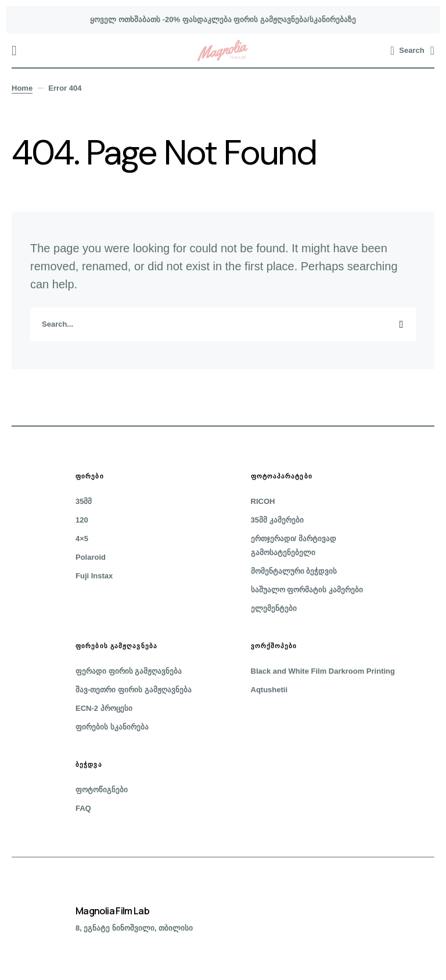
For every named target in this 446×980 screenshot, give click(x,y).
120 (82, 520)
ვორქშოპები (274, 646)
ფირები (90, 476)
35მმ (84, 501)
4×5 (82, 539)
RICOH (263, 501)
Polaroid (91, 557)
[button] (14, 51)
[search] (223, 324)
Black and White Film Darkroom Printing (323, 671)
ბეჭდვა (89, 764)
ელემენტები (274, 608)
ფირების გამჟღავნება (116, 646)
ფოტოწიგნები (102, 790)
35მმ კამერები (277, 520)
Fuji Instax (94, 576)
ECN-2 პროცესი (104, 708)
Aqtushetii (269, 690)
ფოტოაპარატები (282, 476)
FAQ (83, 808)
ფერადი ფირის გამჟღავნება (129, 671)
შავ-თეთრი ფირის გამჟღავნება (134, 690)
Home (22, 88)
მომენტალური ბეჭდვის (294, 571)
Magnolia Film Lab (112, 911)
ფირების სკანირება (112, 727)
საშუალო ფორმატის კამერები (307, 590)
